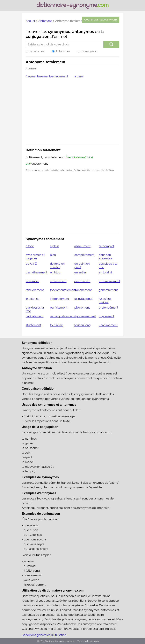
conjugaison (38, 36)
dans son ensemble (105, 257)
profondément (108, 308)
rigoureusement (85, 316)
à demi (79, 76)
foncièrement (35, 290)
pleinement (82, 308)
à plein (54, 246)
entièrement (58, 281)
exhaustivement (109, 281)
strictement (33, 325)
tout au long (83, 325)
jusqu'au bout (83, 299)
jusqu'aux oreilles (105, 301)
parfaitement (59, 308)
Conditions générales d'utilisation (44, 635)
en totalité (105, 272)
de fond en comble (57, 265)
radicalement (35, 316)
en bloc (55, 272)
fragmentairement (38, 76)
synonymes (59, 31)
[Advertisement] (73, 114)
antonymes (83, 31)
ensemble (33, 281)
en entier (80, 272)
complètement (84, 255)
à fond (30, 246)
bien (53, 255)
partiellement (59, 76)
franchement (83, 290)
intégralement (60, 299)
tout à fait (56, 325)
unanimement (108, 325)
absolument (82, 246)
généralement (108, 290)
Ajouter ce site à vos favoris (101, 20)
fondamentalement (63, 290)
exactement (82, 281)
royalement (106, 316)
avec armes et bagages (35, 257)
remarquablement (62, 316)
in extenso (33, 299)
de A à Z (31, 264)
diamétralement (36, 272)
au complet (106, 246)
